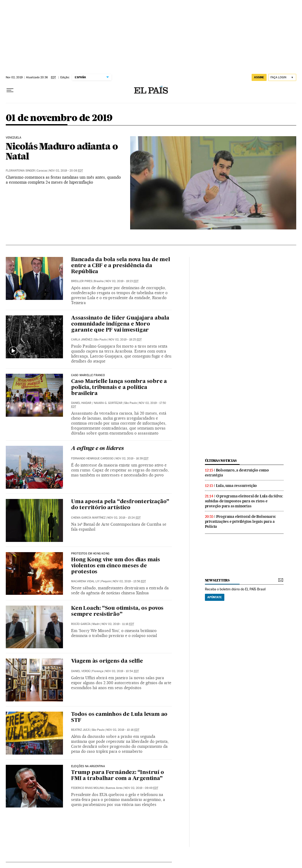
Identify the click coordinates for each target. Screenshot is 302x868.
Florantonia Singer (20, 171)
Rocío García (81, 624)
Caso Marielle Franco (88, 375)
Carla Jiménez (82, 340)
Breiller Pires (82, 281)
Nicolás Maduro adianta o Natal (62, 151)
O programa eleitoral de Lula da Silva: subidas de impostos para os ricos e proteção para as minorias (244, 501)
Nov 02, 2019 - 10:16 (123, 730)
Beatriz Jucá (80, 730)
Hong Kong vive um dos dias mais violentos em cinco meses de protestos (116, 566)
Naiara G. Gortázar (108, 403)
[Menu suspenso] (10, 90)
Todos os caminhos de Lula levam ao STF (119, 718)
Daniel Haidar (81, 403)
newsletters (217, 580)
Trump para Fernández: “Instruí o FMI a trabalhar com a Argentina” (118, 776)
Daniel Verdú (81, 671)
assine (259, 77)
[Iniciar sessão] (282, 77)
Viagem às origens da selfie (107, 661)
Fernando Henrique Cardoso (92, 458)
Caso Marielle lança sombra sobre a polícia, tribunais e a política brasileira (119, 388)
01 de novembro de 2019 (59, 118)
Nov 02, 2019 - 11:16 (118, 624)
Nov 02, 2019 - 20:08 (66, 171)
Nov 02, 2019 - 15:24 (124, 518)
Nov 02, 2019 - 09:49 (141, 788)
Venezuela (14, 138)
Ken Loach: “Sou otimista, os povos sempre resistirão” (117, 611)
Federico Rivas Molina (88, 788)
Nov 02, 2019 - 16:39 (132, 458)
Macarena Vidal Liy (85, 581)
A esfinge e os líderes (97, 449)
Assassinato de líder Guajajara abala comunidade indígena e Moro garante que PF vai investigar (120, 324)
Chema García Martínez (88, 518)
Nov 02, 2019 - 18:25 (125, 340)
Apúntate (215, 597)
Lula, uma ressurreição (237, 486)
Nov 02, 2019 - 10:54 (122, 671)
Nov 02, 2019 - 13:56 (129, 581)
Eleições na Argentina (88, 766)
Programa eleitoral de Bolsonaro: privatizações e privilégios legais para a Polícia (241, 521)
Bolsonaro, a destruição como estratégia (237, 473)
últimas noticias (221, 461)
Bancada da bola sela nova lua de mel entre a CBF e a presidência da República (121, 266)
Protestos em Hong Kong (90, 554)
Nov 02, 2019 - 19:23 (122, 281)
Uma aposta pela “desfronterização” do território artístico (120, 505)
